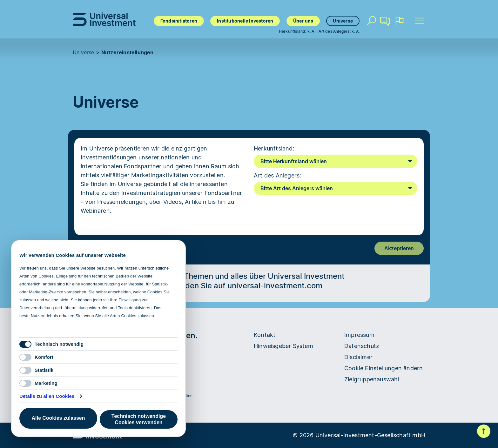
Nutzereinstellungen (128, 52)
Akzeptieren (399, 248)
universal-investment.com (275, 286)
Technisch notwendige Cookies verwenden (139, 419)
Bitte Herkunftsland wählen (294, 161)
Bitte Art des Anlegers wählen (297, 188)
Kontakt (385, 23)
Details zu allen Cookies (47, 396)
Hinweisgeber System (283, 346)
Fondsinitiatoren (179, 21)
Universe (343, 21)
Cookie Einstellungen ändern (384, 368)
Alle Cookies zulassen (58, 418)
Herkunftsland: (274, 148)
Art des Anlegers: (277, 175)
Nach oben (484, 431)
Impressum (359, 335)
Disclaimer (358, 357)
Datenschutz (362, 346)
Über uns (303, 21)
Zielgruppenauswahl (372, 379)
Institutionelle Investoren (245, 21)
